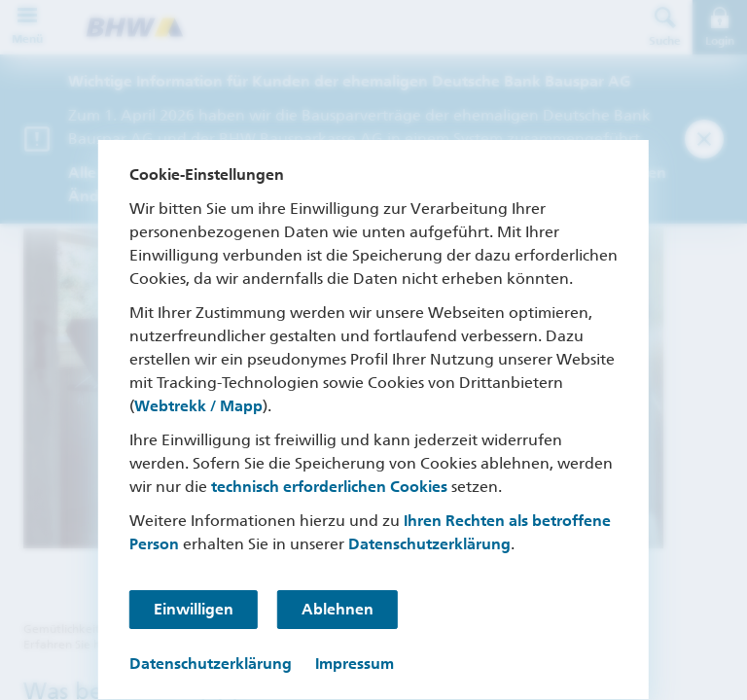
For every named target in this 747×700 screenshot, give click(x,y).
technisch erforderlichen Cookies (329, 487)
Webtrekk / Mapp (198, 406)
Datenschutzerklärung (429, 544)
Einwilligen (194, 609)
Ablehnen (338, 609)
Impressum (355, 664)
